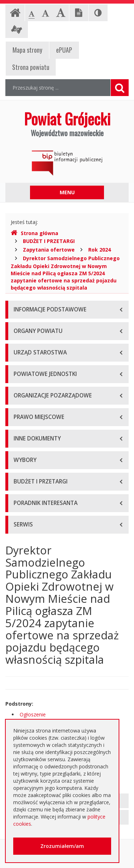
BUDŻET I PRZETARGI (49, 241)
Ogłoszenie (33, 714)
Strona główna (34, 233)
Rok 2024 (100, 250)
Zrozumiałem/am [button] (62, 846)
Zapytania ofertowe (49, 250)
